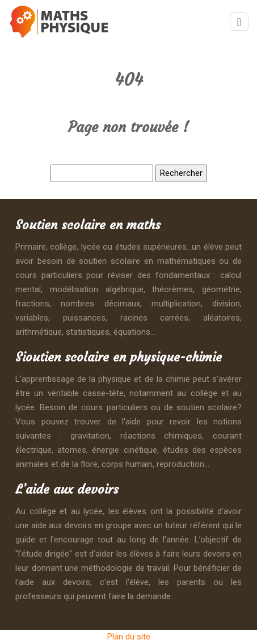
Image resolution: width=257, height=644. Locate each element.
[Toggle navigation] (239, 22)
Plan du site (129, 637)
